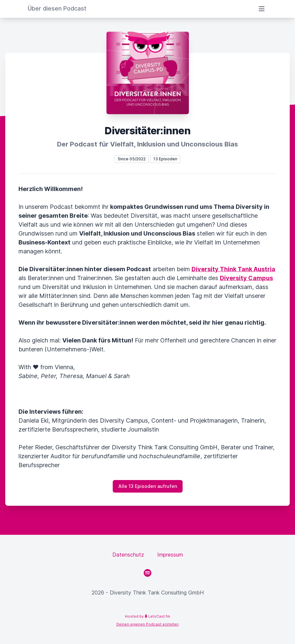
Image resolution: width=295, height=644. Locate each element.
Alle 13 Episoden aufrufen (148, 486)
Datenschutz (128, 555)
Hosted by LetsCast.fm (147, 616)
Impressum (170, 555)
